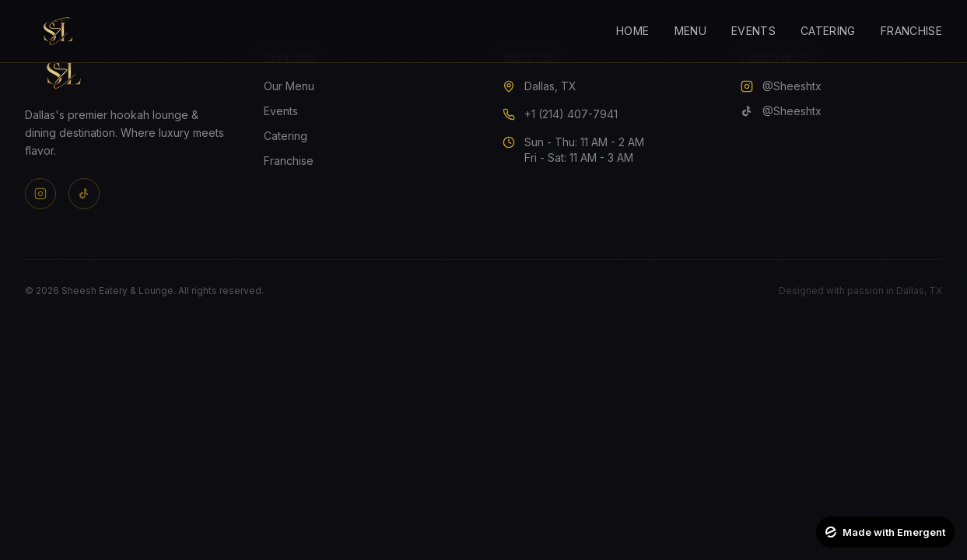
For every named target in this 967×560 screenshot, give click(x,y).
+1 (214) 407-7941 (571, 114)
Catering (828, 31)
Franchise (911, 31)
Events (753, 31)
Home (632, 31)
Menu (690, 31)
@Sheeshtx (781, 86)
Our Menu (289, 86)
